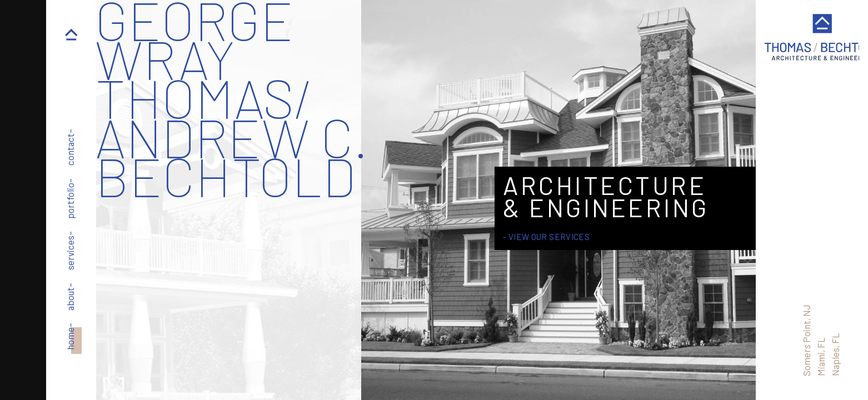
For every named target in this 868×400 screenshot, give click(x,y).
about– (70, 297)
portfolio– (70, 199)
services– (70, 251)
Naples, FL (835, 354)
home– (70, 336)
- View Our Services (546, 237)
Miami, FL (820, 357)
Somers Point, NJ (806, 340)
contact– (70, 147)
